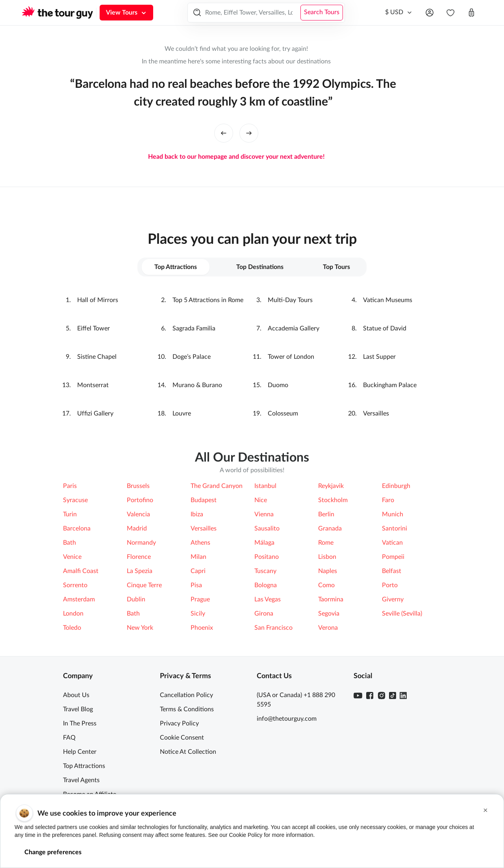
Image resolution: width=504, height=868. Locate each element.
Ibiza (197, 514)
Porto (390, 585)
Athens (200, 543)
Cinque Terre (144, 585)
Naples (328, 571)
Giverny (393, 599)
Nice (261, 500)
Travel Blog (78, 709)
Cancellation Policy (186, 695)
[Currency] (399, 13)
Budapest (204, 500)
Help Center (80, 752)
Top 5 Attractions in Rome (208, 300)
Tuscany (265, 571)
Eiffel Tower (94, 328)
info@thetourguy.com (287, 719)
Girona (264, 614)
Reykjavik (331, 486)
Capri (198, 571)
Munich (393, 514)
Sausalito (267, 529)
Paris (70, 486)
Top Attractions (84, 766)
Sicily (198, 614)
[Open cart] (471, 13)
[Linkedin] (403, 696)
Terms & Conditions (187, 709)
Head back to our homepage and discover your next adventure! (236, 157)
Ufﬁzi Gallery (95, 414)
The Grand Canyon (217, 486)
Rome (326, 543)
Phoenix (202, 628)
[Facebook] (370, 696)
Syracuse (75, 500)
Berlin (326, 514)
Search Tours (322, 12)
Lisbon (327, 557)
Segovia (329, 614)
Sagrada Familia (194, 328)
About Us (76, 695)
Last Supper (379, 357)
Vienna (264, 514)
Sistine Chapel (97, 357)
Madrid (137, 529)
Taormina (331, 599)
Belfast (392, 571)
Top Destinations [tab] (260, 267)
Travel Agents (81, 780)
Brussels (138, 486)
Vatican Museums (388, 300)
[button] (485, 810)
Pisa (196, 585)
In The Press (80, 723)
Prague (200, 599)
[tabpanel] (252, 357)
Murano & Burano (197, 385)
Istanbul (265, 486)
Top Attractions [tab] (176, 267)
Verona (328, 628)
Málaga (264, 543)
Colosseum (283, 414)
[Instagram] (382, 696)
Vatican (392, 543)
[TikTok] (393, 696)
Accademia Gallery (294, 328)
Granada (330, 529)
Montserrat (93, 385)
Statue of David (385, 328)
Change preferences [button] (53, 852)
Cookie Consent (182, 738)
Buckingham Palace (390, 385)
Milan (198, 557)
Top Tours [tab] (336, 267)
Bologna (266, 585)
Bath (69, 543)
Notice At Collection (188, 752)
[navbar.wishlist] (450, 13)
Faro (388, 500)
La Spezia (140, 571)
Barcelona (77, 529)
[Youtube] (358, 696)
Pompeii (393, 557)
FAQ (69, 738)
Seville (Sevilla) (402, 614)
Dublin (136, 599)
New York (140, 628)
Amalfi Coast (81, 571)
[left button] (224, 133)
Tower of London (291, 357)
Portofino (140, 500)
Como (326, 585)
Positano (267, 557)
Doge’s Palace (192, 357)
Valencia (138, 514)
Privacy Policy (179, 723)
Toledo (72, 628)
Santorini (395, 529)
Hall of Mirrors (98, 300)
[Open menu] (430, 13)
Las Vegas (268, 599)
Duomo (278, 385)
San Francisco (273, 628)
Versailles (376, 414)
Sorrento (75, 585)
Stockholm (333, 500)
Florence (139, 557)
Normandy (141, 543)
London (73, 614)
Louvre (182, 414)
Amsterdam (79, 599)
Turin (70, 514)
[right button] (249, 133)
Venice (72, 557)
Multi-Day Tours (290, 300)
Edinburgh (396, 486)
